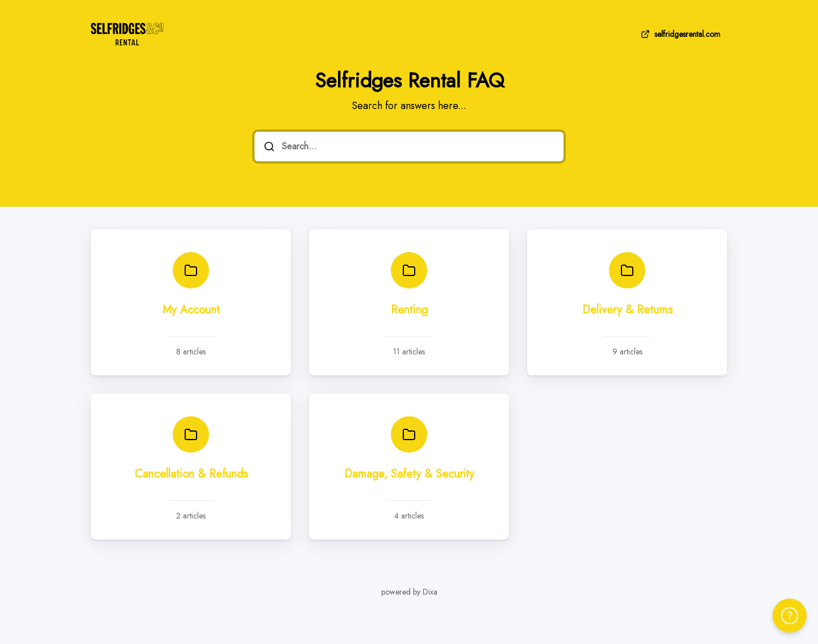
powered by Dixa (409, 592)
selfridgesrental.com (679, 34)
